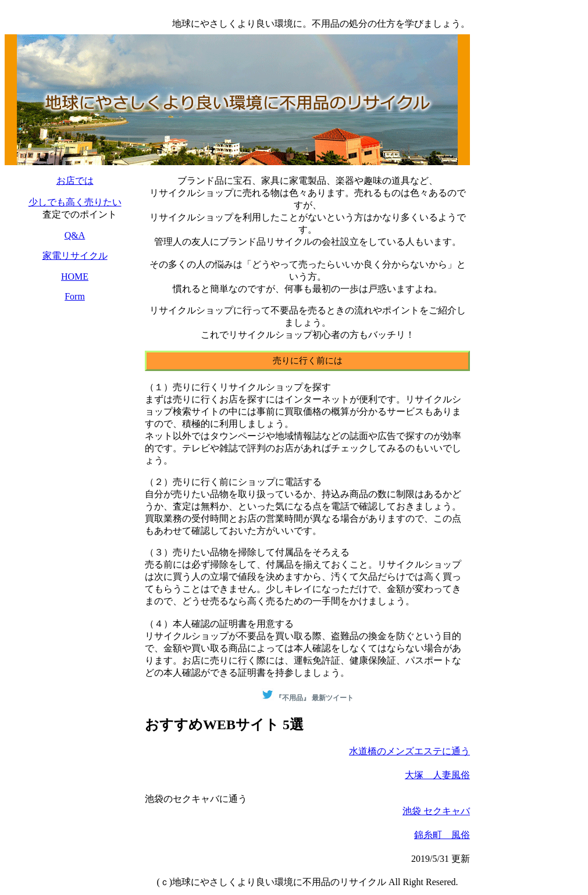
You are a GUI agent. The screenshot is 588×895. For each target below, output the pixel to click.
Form (75, 296)
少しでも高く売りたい (75, 202)
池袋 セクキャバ (436, 811)
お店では (75, 181)
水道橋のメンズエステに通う (409, 751)
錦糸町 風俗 (442, 835)
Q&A (75, 235)
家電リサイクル (75, 256)
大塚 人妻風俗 (437, 775)
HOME (75, 277)
